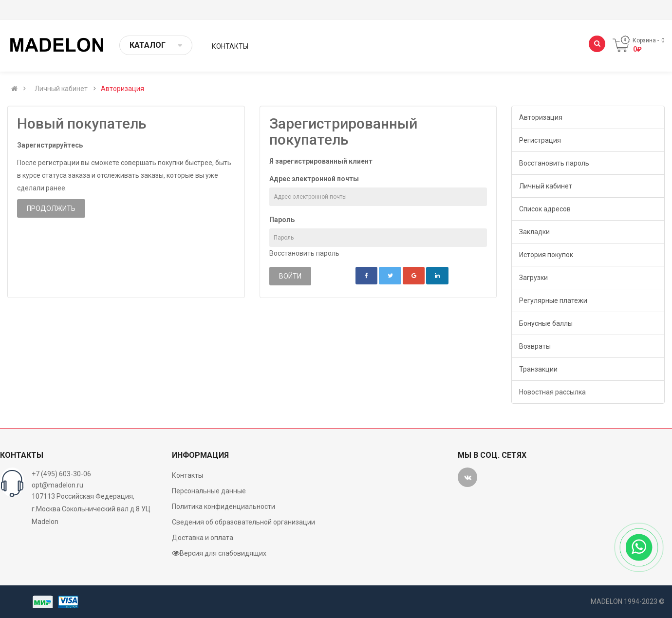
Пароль (282, 220)
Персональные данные (209, 491)
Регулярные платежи (553, 300)
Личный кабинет (61, 89)
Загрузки (533, 278)
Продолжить (51, 208)
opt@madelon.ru (57, 485)
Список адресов (545, 209)
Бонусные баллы (546, 323)
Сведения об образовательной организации (243, 522)
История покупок (546, 255)
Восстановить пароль (304, 253)
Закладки (534, 232)
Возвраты (535, 346)
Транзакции (538, 369)
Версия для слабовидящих (219, 553)
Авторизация (122, 89)
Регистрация (540, 140)
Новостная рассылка (552, 392)
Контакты (187, 475)
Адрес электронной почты (314, 179)
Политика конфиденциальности (224, 506)
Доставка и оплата (203, 538)
